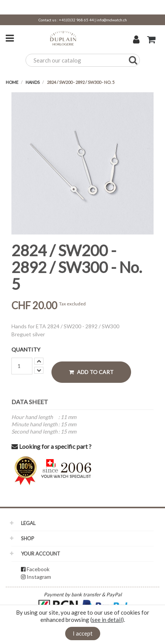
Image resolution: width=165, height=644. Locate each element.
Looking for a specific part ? (51, 446)
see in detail (107, 620)
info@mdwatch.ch (112, 20)
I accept (83, 633)
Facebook (38, 569)
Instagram (39, 577)
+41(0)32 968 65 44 (76, 20)
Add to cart (91, 372)
